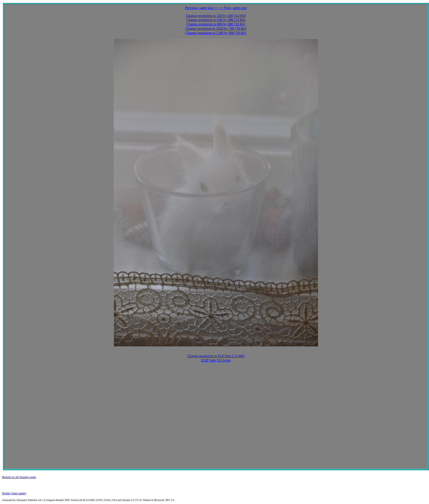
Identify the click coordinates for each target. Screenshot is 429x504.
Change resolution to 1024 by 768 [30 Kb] (216, 29)
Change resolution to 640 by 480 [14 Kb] (216, 20)
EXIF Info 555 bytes (216, 360)
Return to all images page (19, 477)
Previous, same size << (202, 8)
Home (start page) (14, 493)
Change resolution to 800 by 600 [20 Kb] (216, 24)
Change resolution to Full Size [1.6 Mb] (216, 356)
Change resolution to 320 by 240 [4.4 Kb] (216, 16)
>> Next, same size (233, 8)
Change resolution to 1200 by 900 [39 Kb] (216, 33)
